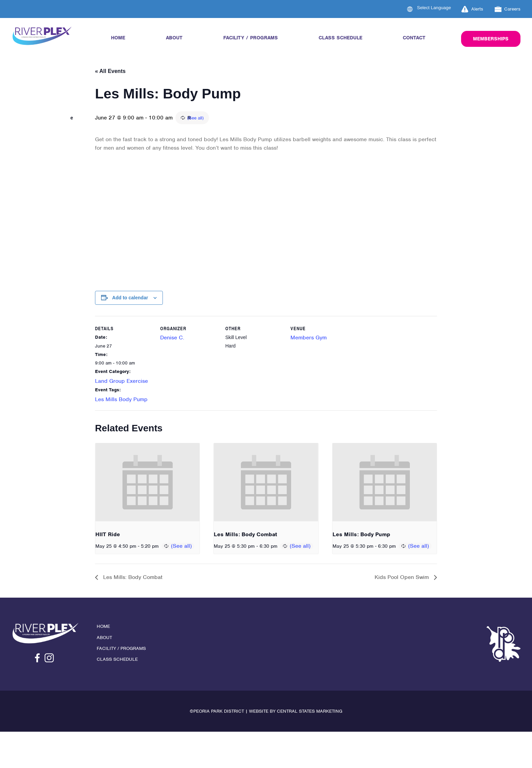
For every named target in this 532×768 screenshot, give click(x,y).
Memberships (491, 39)
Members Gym (309, 339)
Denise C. (172, 339)
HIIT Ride (108, 535)
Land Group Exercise (121, 382)
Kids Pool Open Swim (403, 578)
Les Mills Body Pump (121, 400)
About (174, 38)
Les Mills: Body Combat (245, 535)
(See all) (234, 119)
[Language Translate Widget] (438, 8)
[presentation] (147, 483)
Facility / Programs (251, 38)
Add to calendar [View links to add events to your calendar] (130, 298)
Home (118, 38)
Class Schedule (340, 38)
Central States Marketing (310, 713)
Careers (508, 9)
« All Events (110, 71)
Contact (414, 38)
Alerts (472, 9)
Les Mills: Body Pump (361, 535)
